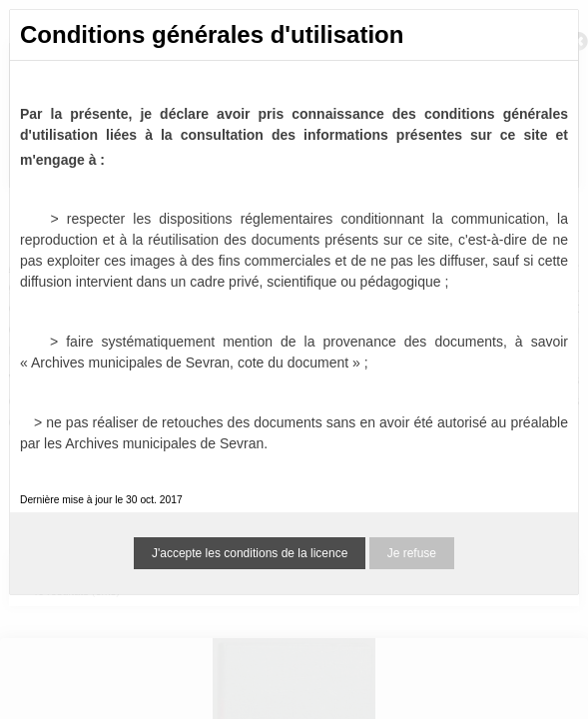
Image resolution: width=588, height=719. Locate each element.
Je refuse (412, 553)
